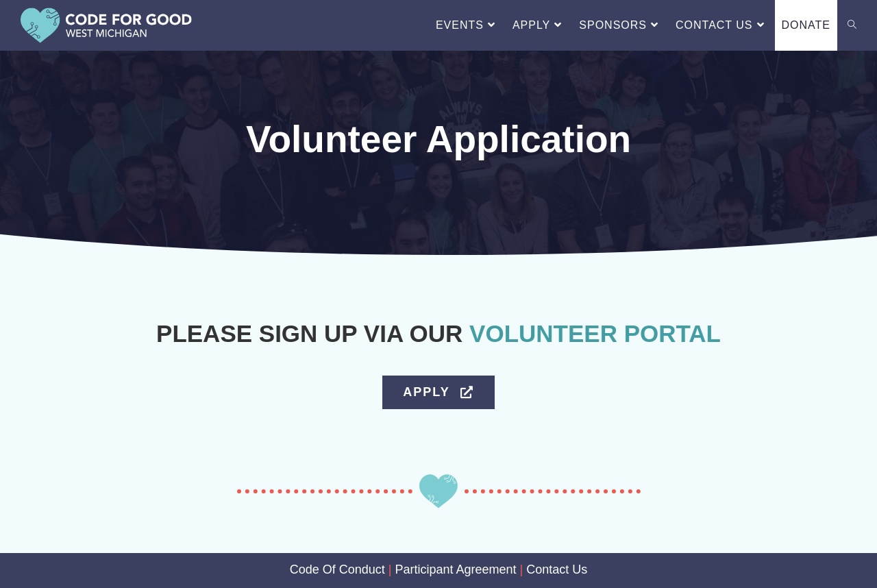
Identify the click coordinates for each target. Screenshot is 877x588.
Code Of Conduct (337, 569)
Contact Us (557, 569)
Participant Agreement (455, 569)
